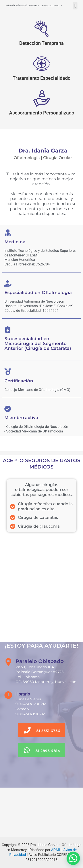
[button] (75, 6)
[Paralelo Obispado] (41, 812)
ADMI (55, 850)
